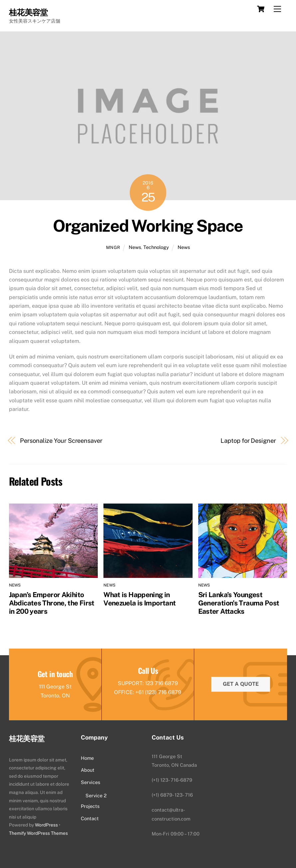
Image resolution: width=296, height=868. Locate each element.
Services (90, 782)
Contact (90, 818)
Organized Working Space (148, 226)
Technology (156, 247)
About (88, 770)
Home (87, 758)
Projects (90, 806)
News (135, 247)
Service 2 (96, 795)
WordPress (46, 825)
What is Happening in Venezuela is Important (140, 599)
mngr (113, 247)
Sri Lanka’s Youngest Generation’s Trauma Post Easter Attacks (239, 603)
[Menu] (277, 9)
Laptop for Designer (248, 441)
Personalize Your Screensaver (61, 441)
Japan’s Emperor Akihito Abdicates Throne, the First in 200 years (52, 603)
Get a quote (241, 684)
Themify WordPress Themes (38, 833)
